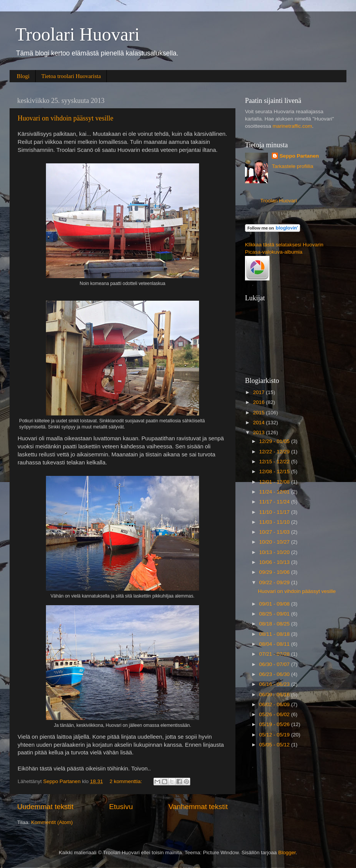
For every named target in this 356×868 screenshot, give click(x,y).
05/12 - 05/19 (275, 735)
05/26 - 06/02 (275, 714)
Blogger (287, 853)
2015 (260, 413)
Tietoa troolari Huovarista (71, 76)
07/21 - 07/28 (275, 654)
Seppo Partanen (299, 156)
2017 (260, 392)
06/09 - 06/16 (275, 695)
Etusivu (121, 807)
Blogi (23, 76)
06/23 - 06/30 (275, 674)
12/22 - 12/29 (275, 452)
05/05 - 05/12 (275, 745)
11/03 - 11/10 (275, 522)
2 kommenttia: (127, 781)
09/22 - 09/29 (275, 582)
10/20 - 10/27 (275, 542)
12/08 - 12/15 (275, 471)
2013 (260, 432)
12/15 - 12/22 (275, 462)
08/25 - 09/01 (275, 614)
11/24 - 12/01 (275, 492)
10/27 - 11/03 (275, 532)
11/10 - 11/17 (275, 512)
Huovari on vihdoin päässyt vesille (65, 118)
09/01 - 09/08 (275, 604)
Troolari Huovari (78, 34)
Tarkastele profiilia (292, 166)
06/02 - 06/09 (275, 704)
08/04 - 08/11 (275, 644)
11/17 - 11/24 (275, 502)
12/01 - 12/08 (275, 482)
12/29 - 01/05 (275, 441)
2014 (260, 423)
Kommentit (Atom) (52, 822)
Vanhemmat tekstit (198, 807)
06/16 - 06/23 (275, 684)
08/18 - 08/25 (275, 624)
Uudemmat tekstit (45, 807)
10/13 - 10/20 (275, 552)
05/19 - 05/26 (275, 724)
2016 (260, 402)
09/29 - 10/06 (275, 572)
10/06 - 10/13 (275, 562)
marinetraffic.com (292, 126)
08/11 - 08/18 (275, 634)
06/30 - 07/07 (275, 664)
